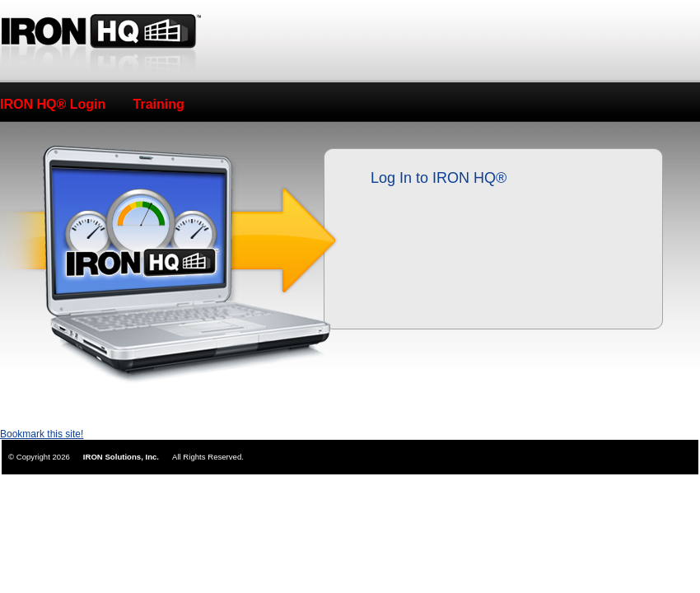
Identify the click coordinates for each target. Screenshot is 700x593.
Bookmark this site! (42, 434)
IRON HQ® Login (53, 104)
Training (159, 104)
